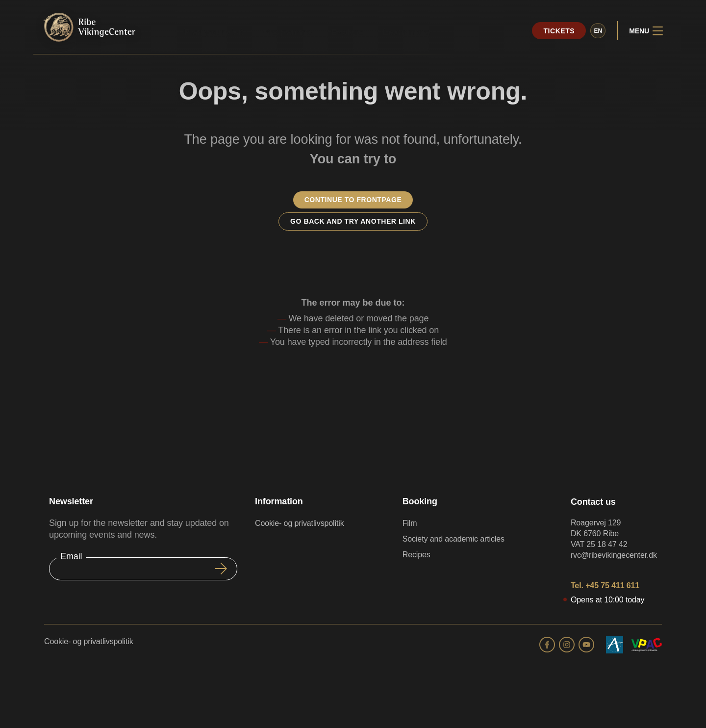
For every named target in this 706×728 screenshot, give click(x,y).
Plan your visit (214, 32)
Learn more (407, 32)
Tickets (559, 31)
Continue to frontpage (353, 200)
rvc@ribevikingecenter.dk (614, 555)
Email (71, 556)
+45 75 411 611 (612, 585)
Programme (288, 32)
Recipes (416, 555)
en (598, 31)
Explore (347, 32)
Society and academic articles (454, 539)
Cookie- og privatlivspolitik (300, 523)
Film (410, 523)
